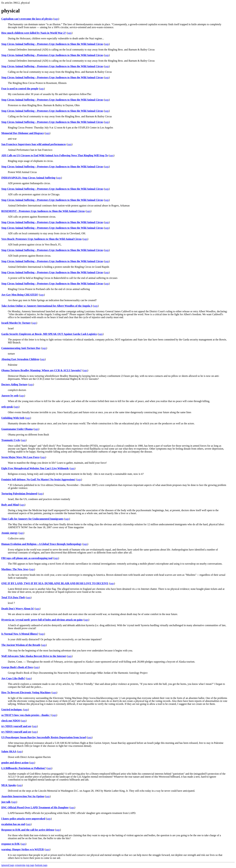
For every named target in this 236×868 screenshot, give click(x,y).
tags (56, 19)
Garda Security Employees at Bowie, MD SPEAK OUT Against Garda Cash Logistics (49, 334)
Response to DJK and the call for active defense (28, 830)
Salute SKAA (9, 751)
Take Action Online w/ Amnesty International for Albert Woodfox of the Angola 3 (47, 306)
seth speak (7, 407)
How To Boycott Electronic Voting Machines (26, 692)
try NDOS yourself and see (16, 726)
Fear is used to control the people (20, 89)
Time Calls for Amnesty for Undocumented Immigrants (32, 519)
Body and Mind (10, 505)
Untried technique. (12, 709)
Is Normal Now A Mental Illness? (20, 634)
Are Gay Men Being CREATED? (20, 295)
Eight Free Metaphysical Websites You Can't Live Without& (35, 468)
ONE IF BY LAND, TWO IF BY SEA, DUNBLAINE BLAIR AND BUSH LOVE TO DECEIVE (55, 583)
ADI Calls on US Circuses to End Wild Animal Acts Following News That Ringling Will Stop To (55, 155)
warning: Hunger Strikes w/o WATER (23, 849)
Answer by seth (10, 396)
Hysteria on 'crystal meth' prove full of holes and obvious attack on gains (42, 620)
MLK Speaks (9, 785)
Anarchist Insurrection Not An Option (23, 796)
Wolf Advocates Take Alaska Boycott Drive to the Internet (34, 656)
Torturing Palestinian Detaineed (19, 494)
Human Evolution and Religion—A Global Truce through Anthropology (41, 544)
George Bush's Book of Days (17, 667)
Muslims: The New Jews (15, 569)
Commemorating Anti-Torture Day (21, 348)
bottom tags (41, 865)
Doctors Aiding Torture (14, 384)
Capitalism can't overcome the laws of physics (27, 19)
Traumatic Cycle (11, 440)
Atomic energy (10, 533)
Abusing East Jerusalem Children (20, 359)
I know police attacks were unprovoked (23, 819)
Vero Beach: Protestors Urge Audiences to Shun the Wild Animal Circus (41, 239)
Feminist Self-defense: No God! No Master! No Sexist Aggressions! (38, 479)
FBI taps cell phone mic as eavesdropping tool (27, 558)
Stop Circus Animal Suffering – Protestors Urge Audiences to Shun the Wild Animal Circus (52, 44)
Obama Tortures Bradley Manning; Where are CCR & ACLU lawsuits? (41, 370)
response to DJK (11, 844)
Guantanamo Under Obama (17, 429)
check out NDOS (11, 721)
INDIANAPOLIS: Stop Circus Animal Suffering (28, 178)
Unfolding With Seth (13, 418)
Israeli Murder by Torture (16, 323)
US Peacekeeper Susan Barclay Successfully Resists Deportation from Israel (44, 737)
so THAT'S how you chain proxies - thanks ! (26, 715)
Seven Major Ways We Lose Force (20, 457)
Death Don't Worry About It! (18, 609)
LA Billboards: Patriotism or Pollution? (24, 768)
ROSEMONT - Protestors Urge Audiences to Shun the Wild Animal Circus (43, 211)
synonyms (20, 865)
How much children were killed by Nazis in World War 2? (34, 33)
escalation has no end (13, 824)
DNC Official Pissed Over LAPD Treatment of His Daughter (35, 807)
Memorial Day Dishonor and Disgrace (23, 133)
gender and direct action (15, 763)
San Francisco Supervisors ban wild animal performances (34, 144)
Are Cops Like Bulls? (13, 678)
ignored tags (8, 865)
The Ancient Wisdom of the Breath (21, 645)
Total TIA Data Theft (13, 597)
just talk (6, 802)
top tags (30, 865)
